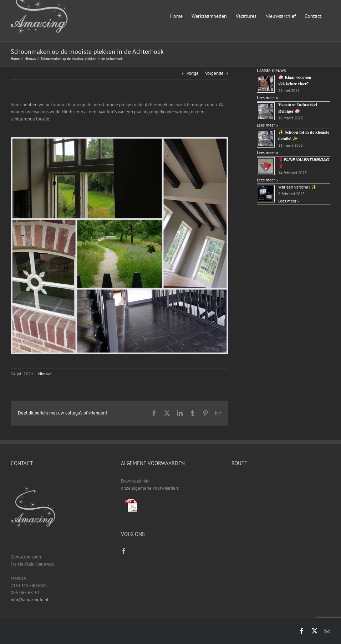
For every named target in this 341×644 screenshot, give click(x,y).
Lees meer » (268, 97)
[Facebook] (124, 551)
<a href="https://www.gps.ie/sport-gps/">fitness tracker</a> (281, 504)
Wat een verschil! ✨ (297, 187)
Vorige (193, 73)
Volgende (214, 73)
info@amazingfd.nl (30, 600)
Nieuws (45, 374)
